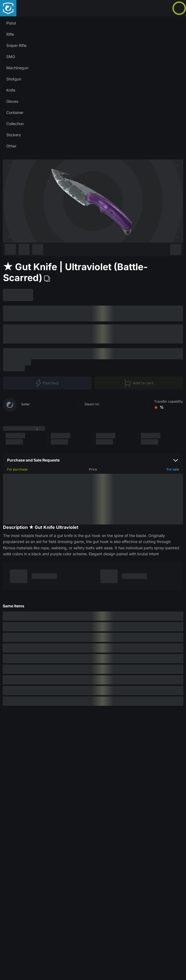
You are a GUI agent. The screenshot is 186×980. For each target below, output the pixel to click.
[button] (93, 23)
